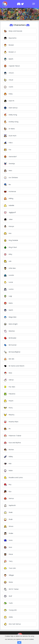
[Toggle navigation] (34, 4)
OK (19, 642)
